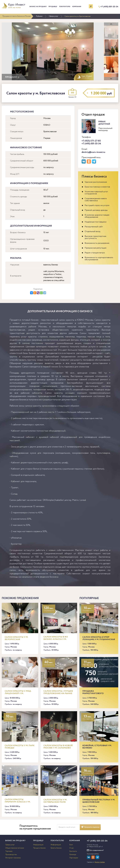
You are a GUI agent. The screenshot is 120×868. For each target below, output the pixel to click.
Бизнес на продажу (38, 7)
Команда (73, 855)
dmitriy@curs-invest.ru (93, 152)
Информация (38, 845)
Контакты (73, 851)
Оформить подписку (90, 827)
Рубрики (39, 16)
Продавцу (53, 7)
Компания (77, 7)
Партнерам (74, 858)
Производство (11, 855)
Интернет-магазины (13, 858)
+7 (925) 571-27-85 (91, 141)
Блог (71, 845)
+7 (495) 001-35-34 (109, 7)
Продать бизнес (39, 848)
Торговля (9, 851)
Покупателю (65, 7)
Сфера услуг (53, 16)
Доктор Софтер (100, 862)
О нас (72, 848)
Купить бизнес (56, 848)
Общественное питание (15, 848)
